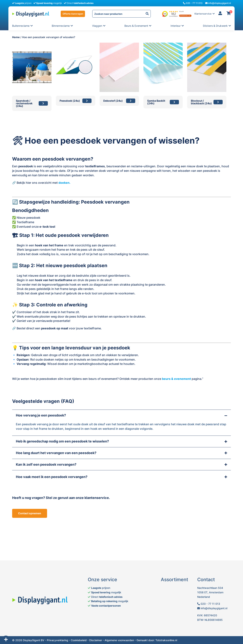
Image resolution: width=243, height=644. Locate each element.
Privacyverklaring (58, 640)
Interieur (176, 26)
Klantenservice (203, 14)
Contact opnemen (30, 513)
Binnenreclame (61, 26)
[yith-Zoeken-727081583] (147, 14)
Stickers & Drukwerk (215, 26)
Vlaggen (97, 26)
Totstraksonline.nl (166, 640)
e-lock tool (47, 227)
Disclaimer (96, 640)
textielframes (95, 166)
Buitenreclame (21, 26)
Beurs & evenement (136, 26)
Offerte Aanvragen (73, 14)
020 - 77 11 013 (193, 3)
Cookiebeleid (79, 640)
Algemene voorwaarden (119, 640)
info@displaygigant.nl (218, 3)
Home (16, 37)
